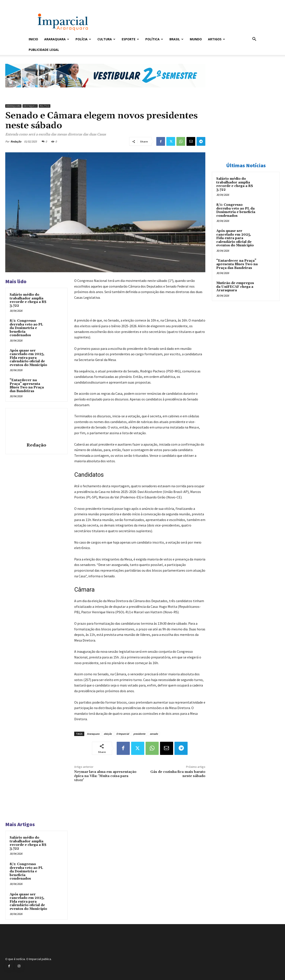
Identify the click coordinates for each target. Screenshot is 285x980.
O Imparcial (123, 734)
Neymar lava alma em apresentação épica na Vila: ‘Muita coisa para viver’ (105, 776)
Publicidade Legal (44, 50)
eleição (108, 734)
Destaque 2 (30, 106)
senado (154, 734)
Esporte (130, 39)
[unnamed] (105, 91)
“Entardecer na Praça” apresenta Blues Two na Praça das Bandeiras (27, 386)
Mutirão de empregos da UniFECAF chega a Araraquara (235, 287)
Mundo (196, 39)
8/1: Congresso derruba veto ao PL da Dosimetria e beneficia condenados (26, 328)
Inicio (33, 39)
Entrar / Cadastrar (36, 3)
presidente (139, 734)
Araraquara (57, 39)
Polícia (83, 39)
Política (154, 39)
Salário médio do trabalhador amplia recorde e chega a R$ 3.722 (28, 300)
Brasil (176, 39)
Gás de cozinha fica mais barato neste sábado (178, 774)
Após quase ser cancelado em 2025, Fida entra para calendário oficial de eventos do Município (28, 358)
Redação (16, 141)
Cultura (106, 39)
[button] (254, 40)
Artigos (216, 39)
